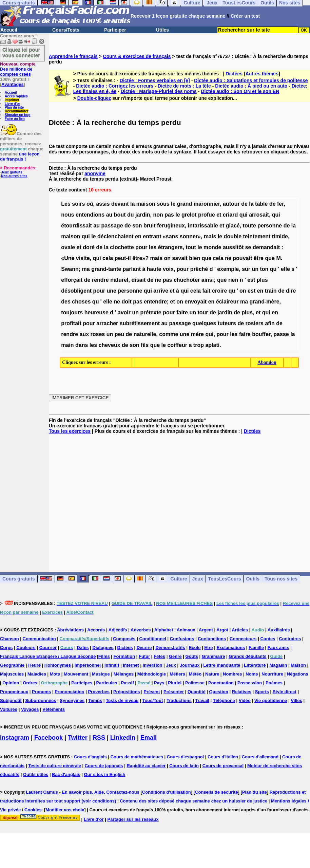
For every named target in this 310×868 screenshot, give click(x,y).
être (259, 258)
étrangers (170, 247)
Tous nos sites (281, 579)
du (131, 215)
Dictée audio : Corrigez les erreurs (115, 86)
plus (262, 280)
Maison (298, 665)
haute (154, 269)
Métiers (177, 674)
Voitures (9, 709)
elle (285, 269)
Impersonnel (88, 665)
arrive (161, 291)
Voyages (30, 709)
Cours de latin (184, 766)
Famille (256, 648)
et (219, 215)
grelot (189, 215)
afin (270, 323)
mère (197, 334)
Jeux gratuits (12, 172)
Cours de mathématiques (137, 757)
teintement (257, 236)
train (271, 291)
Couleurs (26, 648)
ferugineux (171, 226)
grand (185, 204)
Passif (127, 683)
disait (138, 280)
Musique (101, 674)
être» (139, 258)
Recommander (16, 111)
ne (228, 258)
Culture (179, 579)
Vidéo (245, 700)
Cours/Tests (66, 30)
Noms (252, 674)
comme (169, 334)
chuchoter (187, 280)
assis (103, 204)
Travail (202, 700)
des (66, 302)
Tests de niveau (122, 700)
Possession (250, 683)
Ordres (30, 683)
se (248, 247)
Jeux (198, 579)
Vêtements (54, 709)
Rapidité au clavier (146, 766)
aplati (212, 345)
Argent (206, 630)
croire (219, 291)
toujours (72, 312)
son (137, 226)
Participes (82, 683)
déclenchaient (115, 236)
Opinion (11, 683)
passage (112, 226)
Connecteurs (243, 639)
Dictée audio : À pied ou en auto (251, 86)
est (251, 280)
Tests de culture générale (55, 766)
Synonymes (72, 700)
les (153, 247)
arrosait (259, 215)
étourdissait (76, 226)
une (111, 291)
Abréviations (70, 630)
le (173, 204)
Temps (95, 700)
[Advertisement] (179, 498)
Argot (222, 630)
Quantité (197, 692)
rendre (100, 280)
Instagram (15, 738)
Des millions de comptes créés (18, 69)
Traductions (179, 700)
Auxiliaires (279, 630)
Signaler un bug (18, 115)
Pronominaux (14, 692)
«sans (170, 236)
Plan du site (14, 107)
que (207, 258)
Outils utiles (36, 774)
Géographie (12, 665)
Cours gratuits (19, 579)
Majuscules (12, 674)
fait (206, 291)
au (109, 215)
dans (82, 345)
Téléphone (224, 700)
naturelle (145, 334)
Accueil (9, 30)
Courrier (48, 648)
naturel (119, 280)
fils (145, 345)
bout (120, 215)
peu (119, 334)
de (244, 204)
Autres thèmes (262, 74)
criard (230, 215)
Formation (124, 656)
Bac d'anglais (66, 774)
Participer (115, 30)
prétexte (151, 312)
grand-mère (265, 302)
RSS (99, 738)
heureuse (96, 312)
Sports (262, 692)
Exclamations (231, 648)
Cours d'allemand (260, 757)
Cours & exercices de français (137, 56)
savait (180, 258)
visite (83, 258)
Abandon (267, 362)
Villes (296, 700)
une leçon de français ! (20, 156)
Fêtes (159, 656)
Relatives (242, 692)
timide (280, 236)
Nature (212, 674)
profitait (71, 323)
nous (67, 215)
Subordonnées (41, 700)
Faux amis (278, 648)
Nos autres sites (14, 176)
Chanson (9, 639)
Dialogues (103, 648)
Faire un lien (15, 119)
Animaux (186, 630)
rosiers (255, 323)
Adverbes (141, 630)
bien (195, 258)
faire (182, 312)
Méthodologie (152, 674)
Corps (6, 648)
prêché (199, 269)
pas (169, 215)
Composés (124, 639)
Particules (106, 683)
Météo (195, 674)
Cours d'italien (223, 757)
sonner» (190, 236)
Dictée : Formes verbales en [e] (155, 80)
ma (86, 269)
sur (246, 269)
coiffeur (177, 345)
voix (168, 269)
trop (199, 345)
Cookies (33, 810)
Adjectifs (118, 630)
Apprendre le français (73, 56)
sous (163, 204)
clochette (122, 247)
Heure (34, 665)
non (158, 215)
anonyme (95, 173)
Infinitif (112, 665)
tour (203, 312)
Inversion (153, 665)
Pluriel (175, 683)
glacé (233, 226)
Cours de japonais (104, 766)
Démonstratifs (170, 648)
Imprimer (12, 100)
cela (108, 258)
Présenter (174, 692)
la (132, 204)
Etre (208, 648)
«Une (68, 258)
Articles (240, 630)
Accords (96, 630)
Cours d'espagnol (185, 757)
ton (264, 269)
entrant (152, 236)
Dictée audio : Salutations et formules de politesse (251, 80)
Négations (298, 674)
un (255, 269)
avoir (124, 312)
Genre (175, 656)
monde (212, 247)
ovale (68, 247)
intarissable (203, 226)
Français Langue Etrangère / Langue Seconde (48, 656)
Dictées (234, 74)
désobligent (76, 291)
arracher (107, 323)
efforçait (72, 280)
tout (191, 247)
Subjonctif (11, 700)
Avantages (12, 84)
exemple (228, 269)
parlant (132, 269)
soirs (78, 204)
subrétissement (140, 323)
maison (146, 204)
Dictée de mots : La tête (184, 86)
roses (98, 334)
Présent (152, 692)
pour (141, 247)
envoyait (196, 302)
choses (81, 302)
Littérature (255, 665)
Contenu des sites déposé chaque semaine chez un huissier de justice (193, 801)
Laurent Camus (42, 792)
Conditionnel (152, 639)
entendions (90, 215)
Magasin (278, 665)
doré (89, 247)
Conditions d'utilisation (167, 792)
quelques (204, 323)
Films (104, 656)
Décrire (144, 648)
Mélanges (124, 674)
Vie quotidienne (271, 700)
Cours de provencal (223, 766)
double (233, 236)
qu (273, 269)
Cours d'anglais (90, 757)
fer (280, 204)
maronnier (207, 204)
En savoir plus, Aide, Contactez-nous (101, 792)
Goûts (192, 656)
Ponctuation (221, 683)
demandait (266, 247)
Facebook (49, 738)
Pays (159, 683)
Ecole (195, 648)
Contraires (290, 639)
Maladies (37, 674)
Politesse (195, 683)
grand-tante (106, 269)
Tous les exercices (70, 431)
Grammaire (214, 656)
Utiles (162, 30)
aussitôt (233, 247)
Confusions (182, 639)
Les (66, 204)
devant (120, 204)
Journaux (190, 665)
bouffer (261, 334)
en (138, 236)
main (67, 345)
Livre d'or (12, 104)
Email (149, 738)
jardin (143, 215)
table (261, 204)
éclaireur (227, 302)
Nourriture (272, 674)
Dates (83, 648)
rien (233, 280)
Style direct (285, 692)
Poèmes (274, 683)
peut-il (123, 258)
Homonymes (58, 665)
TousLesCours (225, 579)
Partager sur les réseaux (133, 819)
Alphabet (164, 630)
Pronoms (41, 692)
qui (244, 215)
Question (219, 692)
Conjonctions (212, 639)
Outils (253, 579)
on (168, 258)
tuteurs (227, 323)
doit (126, 302)
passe (281, 334)
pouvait (242, 258)
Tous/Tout (152, 700)
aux (84, 334)
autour (231, 204)
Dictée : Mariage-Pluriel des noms (159, 91)
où (90, 204)
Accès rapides (16, 96)
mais (210, 236)
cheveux (110, 345)
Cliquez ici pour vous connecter (21, 52)
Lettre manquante (222, 665)
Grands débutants (247, 656)
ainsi (208, 280)
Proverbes (99, 692)
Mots (55, 674)
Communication (39, 639)
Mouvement (76, 674)
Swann (70, 269)
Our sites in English (104, 774)
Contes (268, 639)
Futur (144, 656)
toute (249, 226)
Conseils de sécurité (216, 792)
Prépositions (127, 692)
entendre (155, 302)
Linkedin (123, 738)
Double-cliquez (94, 98)
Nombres (232, 674)
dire (291, 291)
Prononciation (69, 692)
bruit (150, 226)
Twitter (78, 738)
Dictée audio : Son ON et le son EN (240, 91)
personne (270, 226)
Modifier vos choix (65, 810)
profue (207, 215)
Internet (131, 665)
